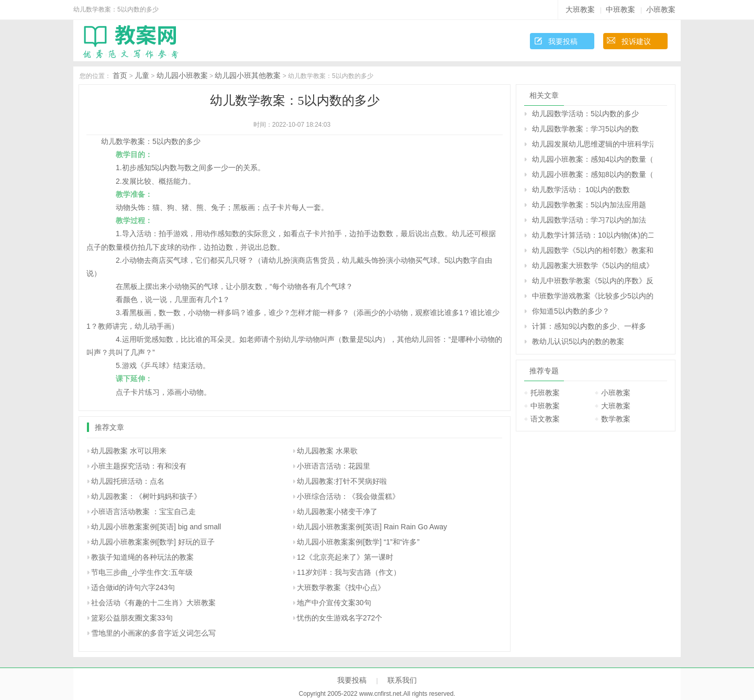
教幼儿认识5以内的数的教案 (578, 341)
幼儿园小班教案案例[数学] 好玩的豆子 (153, 542)
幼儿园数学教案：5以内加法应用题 (589, 205)
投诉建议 (636, 41)
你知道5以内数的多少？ (571, 311)
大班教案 (580, 9)
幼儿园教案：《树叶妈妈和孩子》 (146, 496)
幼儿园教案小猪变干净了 (337, 512)
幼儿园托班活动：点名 (128, 481)
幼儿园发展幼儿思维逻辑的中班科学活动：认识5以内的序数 (593, 144)
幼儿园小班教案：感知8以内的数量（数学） (593, 174)
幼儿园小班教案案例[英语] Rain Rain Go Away (372, 527)
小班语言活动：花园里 (334, 466)
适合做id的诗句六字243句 (133, 587)
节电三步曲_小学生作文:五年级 (142, 572)
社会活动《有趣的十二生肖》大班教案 (153, 603)
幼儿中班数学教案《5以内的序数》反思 (593, 281)
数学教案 (616, 419)
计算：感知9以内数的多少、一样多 (589, 326)
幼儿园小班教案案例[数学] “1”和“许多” (358, 542)
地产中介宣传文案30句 (334, 603)
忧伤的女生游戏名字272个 (340, 618)
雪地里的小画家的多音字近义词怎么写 (153, 633)
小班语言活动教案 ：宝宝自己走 (143, 512)
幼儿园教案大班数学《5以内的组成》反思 (593, 265)
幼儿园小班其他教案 (248, 75)
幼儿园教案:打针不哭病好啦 (342, 481)
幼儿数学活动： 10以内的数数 (581, 190)
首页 (120, 75)
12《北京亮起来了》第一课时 (345, 557)
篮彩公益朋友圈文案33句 (132, 618)
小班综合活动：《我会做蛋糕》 (348, 496)
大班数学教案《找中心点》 (341, 587)
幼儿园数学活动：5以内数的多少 (585, 114)
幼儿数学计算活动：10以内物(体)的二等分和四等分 (593, 235)
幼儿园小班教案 (182, 75)
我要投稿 (563, 41)
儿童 (142, 75)
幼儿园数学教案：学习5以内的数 (585, 129)
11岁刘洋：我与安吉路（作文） (349, 572)
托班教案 (545, 393)
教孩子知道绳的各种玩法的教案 (142, 557)
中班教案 (620, 9)
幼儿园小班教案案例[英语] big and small (156, 527)
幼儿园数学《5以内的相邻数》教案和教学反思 (593, 250)
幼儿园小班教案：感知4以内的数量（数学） (593, 159)
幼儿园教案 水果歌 (327, 451)
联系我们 (402, 680)
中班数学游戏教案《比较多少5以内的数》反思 (593, 296)
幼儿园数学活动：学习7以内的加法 (589, 220)
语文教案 (545, 419)
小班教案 (661, 9)
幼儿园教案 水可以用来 (129, 451)
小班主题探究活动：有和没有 (139, 466)
